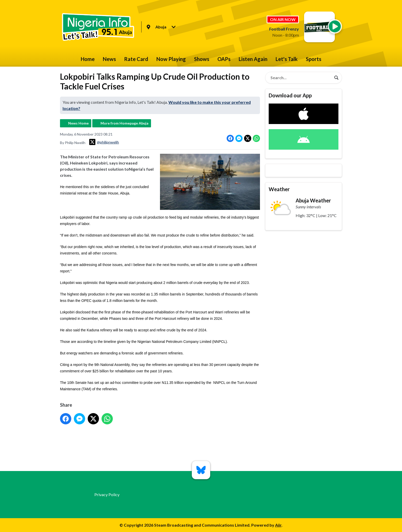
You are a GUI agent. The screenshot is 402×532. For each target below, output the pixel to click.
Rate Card (136, 59)
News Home (78, 123)
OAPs (224, 59)
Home (88, 59)
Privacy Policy (107, 494)
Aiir (278, 525)
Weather (279, 189)
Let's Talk (287, 59)
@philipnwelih (104, 142)
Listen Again (253, 59)
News (109, 59)
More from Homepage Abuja (124, 123)
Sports (314, 59)
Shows (202, 59)
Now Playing (171, 59)
